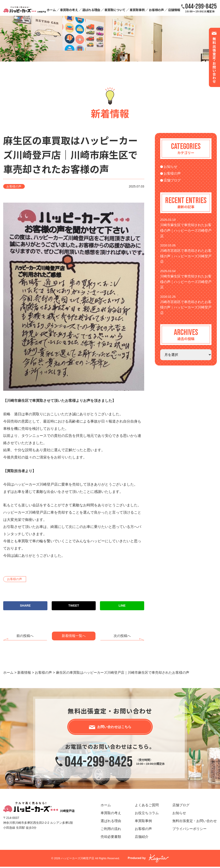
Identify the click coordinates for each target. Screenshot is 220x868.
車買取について (115, 10)
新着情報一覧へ (74, 636)
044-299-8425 (99, 763)
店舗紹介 (142, 838)
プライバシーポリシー (189, 830)
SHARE (25, 606)
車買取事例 (137, 10)
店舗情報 (174, 10)
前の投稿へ (25, 636)
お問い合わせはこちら (114, 727)
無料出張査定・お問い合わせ (195, 822)
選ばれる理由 (91, 10)
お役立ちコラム (147, 814)
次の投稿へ (122, 636)
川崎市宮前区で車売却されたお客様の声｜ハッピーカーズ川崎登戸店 (186, 256)
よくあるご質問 (147, 806)
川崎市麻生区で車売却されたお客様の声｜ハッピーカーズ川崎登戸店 (186, 230)
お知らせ (170, 167)
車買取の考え (69, 10)
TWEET (74, 606)
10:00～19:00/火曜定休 (201, 8)
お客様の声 (156, 10)
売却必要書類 (111, 838)
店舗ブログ (172, 180)
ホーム (51, 10)
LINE (122, 606)
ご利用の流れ (111, 830)
